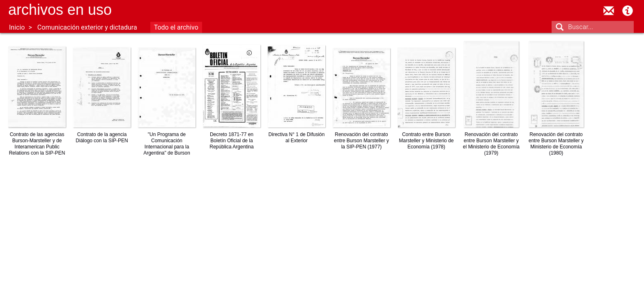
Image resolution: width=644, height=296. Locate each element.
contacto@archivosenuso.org (609, 11)
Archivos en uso (60, 10)
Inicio (17, 27)
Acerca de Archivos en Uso (628, 11)
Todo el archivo (176, 27)
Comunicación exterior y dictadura (87, 27)
